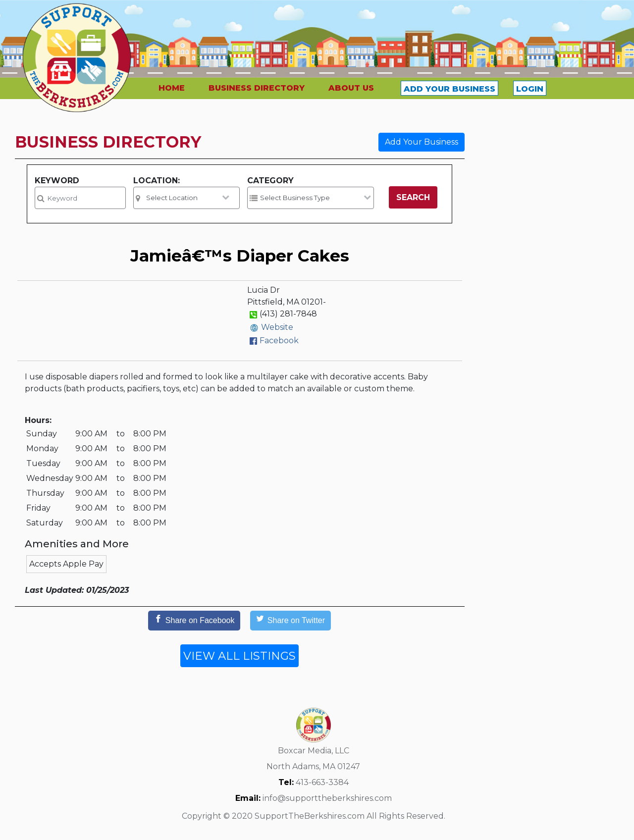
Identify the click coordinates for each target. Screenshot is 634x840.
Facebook (279, 341)
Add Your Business (422, 142)
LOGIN (530, 89)
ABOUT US (351, 88)
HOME (172, 88)
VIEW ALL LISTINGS (239, 656)
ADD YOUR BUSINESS (449, 89)
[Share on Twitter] (291, 621)
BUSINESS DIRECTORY (257, 88)
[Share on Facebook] (194, 621)
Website (277, 327)
